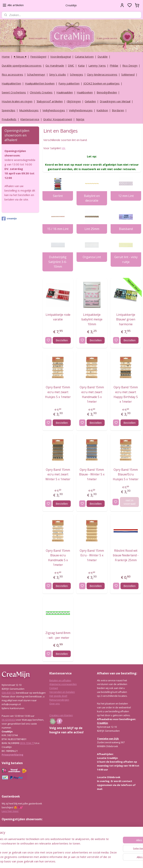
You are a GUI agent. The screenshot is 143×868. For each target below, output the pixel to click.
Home (6, 57)
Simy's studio (58, 74)
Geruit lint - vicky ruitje (126, 259)
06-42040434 (9, 720)
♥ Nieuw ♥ (20, 57)
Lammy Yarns (97, 65)
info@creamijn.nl (30, 845)
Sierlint (58, 196)
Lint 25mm (92, 229)
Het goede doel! (58, 696)
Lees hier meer (10, 811)
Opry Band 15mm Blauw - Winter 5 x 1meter (92, 474)
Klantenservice (30, 119)
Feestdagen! (38, 57)
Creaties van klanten (61, 715)
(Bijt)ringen (74, 101)
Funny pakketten (69, 83)
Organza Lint (92, 257)
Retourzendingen (59, 700)
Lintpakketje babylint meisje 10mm (92, 319)
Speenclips (8, 110)
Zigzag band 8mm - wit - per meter (58, 635)
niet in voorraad (130, 502)
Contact (54, 688)
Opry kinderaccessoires (102, 74)
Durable (103, 57)
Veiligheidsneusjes (81, 110)
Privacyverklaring (12, 755)
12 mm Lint (126, 196)
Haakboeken (85, 92)
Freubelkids (9, 119)
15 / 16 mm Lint (58, 229)
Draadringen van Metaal (115, 101)
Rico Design (130, 65)
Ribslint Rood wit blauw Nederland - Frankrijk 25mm (126, 555)
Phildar (114, 65)
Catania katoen (84, 57)
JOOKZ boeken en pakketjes (101, 83)
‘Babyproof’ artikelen (50, 101)
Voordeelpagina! (61, 57)
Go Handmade (55, 65)
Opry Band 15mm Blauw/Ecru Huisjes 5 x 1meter (126, 474)
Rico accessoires (12, 74)
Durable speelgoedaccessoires (22, 65)
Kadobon (102, 110)
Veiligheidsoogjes (54, 110)
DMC (71, 65)
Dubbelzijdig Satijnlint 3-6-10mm (58, 262)
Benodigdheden (107, 92)
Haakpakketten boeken (40, 83)
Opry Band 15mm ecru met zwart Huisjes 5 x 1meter (58, 392)
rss (89, 861)
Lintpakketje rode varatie (58, 317)
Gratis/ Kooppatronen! (58, 119)
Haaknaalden (65, 92)
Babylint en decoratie (92, 198)
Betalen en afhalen (60, 680)
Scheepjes (76, 74)
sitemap (81, 861)
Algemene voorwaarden (63, 684)
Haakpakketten (11, 83)
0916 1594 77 (27, 743)
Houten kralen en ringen (17, 101)
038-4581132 (9, 693)
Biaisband (126, 229)
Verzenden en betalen (62, 692)
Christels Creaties (41, 92)
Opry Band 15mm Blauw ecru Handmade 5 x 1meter (58, 558)
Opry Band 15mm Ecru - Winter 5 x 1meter (92, 555)
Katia (81, 65)
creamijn (9, 219)
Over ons (55, 704)
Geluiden (90, 101)
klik (64, 148)
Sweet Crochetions (14, 92)
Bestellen (62, 340)
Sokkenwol (128, 74)
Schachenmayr (36, 74)
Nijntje (80, 119)
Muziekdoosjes (29, 110)
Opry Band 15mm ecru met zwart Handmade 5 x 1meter (92, 394)
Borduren (118, 110)
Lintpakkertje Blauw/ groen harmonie (126, 319)
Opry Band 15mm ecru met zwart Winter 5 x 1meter (58, 474)
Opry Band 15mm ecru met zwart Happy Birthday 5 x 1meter (126, 394)
